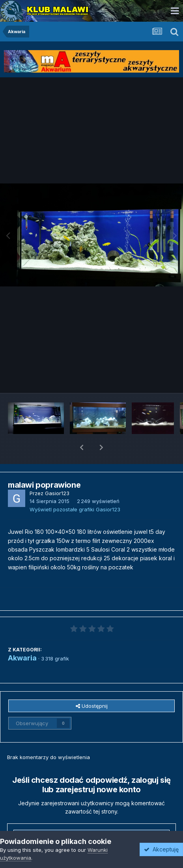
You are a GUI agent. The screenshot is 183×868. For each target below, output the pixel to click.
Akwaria (22, 637)
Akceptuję (161, 849)
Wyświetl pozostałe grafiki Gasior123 (75, 489)
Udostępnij (92, 685)
